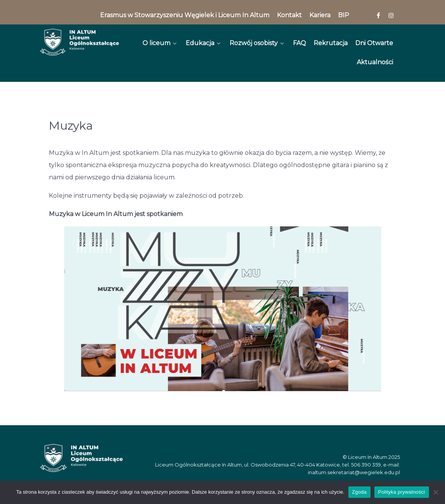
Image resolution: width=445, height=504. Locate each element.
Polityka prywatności (402, 492)
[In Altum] (80, 42)
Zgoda (359, 492)
